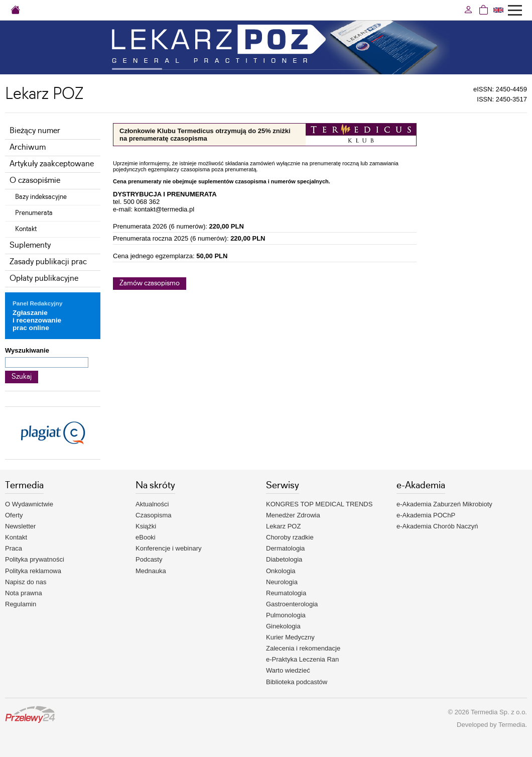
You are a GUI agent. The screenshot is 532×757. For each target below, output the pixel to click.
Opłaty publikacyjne (44, 279)
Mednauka (151, 571)
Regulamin (21, 604)
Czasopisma (154, 515)
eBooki (146, 537)
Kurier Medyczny (290, 637)
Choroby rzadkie (290, 537)
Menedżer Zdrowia (293, 515)
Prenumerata (34, 213)
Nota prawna (24, 593)
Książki (146, 526)
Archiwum (28, 147)
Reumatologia (286, 593)
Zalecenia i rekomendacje (303, 648)
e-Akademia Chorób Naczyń (437, 526)
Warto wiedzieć (288, 670)
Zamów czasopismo (150, 283)
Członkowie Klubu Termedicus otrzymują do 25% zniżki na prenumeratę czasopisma (205, 135)
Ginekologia (283, 626)
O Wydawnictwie (29, 504)
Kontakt (26, 229)
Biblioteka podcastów (297, 682)
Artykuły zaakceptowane (52, 164)
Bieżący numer (35, 131)
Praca (14, 548)
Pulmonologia (286, 615)
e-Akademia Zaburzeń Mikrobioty (444, 504)
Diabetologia (284, 559)
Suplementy (30, 245)
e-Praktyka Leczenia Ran (302, 659)
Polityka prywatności (35, 559)
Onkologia (281, 571)
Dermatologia (285, 548)
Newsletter (20, 526)
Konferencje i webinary (169, 548)
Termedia (512, 725)
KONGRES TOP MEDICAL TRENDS (319, 504)
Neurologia (282, 582)
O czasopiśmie (35, 181)
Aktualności (152, 504)
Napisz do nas (26, 582)
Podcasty (149, 559)
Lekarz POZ (283, 526)
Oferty (14, 515)
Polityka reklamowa (33, 571)
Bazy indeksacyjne (41, 197)
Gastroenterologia (292, 604)
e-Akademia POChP (426, 515)
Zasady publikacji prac (48, 262)
